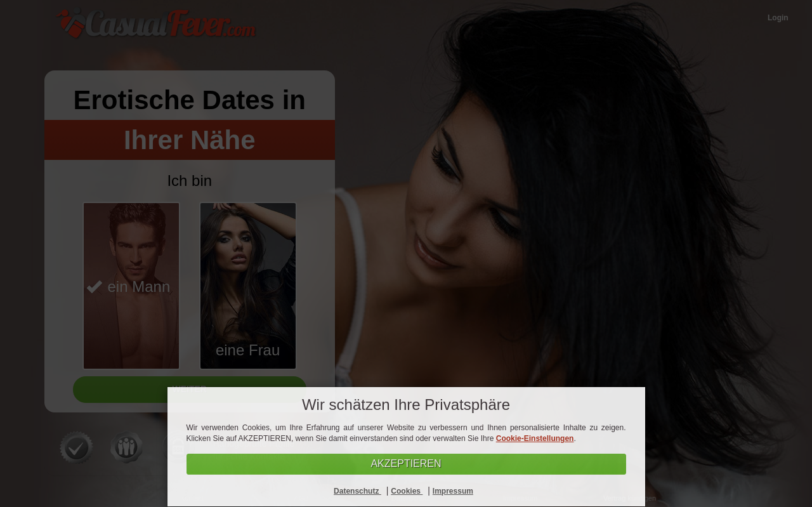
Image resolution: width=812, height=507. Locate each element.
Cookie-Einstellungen (535, 438)
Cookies (407, 491)
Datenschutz (357, 491)
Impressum (453, 491)
